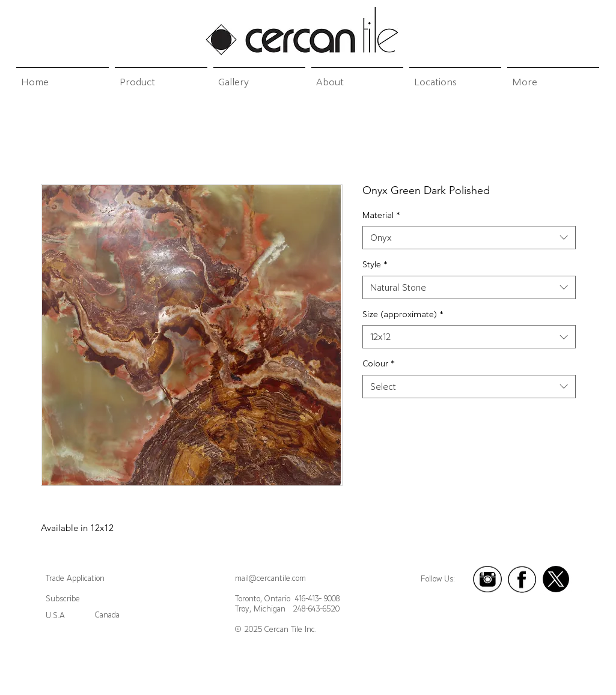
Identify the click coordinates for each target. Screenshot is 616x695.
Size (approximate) (403, 314)
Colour (379, 363)
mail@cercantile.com (270, 578)
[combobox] (469, 238)
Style (375, 264)
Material (381, 215)
